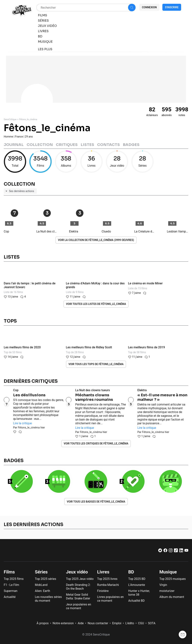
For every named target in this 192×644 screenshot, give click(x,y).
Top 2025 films (14, 579)
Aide (81, 623)
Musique (168, 572)
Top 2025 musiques (172, 579)
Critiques (67, 145)
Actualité (10, 597)
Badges (131, 145)
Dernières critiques (31, 381)
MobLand (41, 585)
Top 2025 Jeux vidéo (80, 579)
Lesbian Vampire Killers (178, 231)
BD (131, 572)
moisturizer (167, 591)
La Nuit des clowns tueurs (47, 231)
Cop (6, 231)
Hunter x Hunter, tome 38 (139, 593)
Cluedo (106, 231)
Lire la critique (22, 423)
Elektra (74, 231)
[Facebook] (165, 551)
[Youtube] (186, 551)
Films (9, 572)
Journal (14, 145)
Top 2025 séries (46, 579)
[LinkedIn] (181, 551)
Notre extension (63, 623)
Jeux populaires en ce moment (79, 606)
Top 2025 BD (137, 579)
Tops (10, 321)
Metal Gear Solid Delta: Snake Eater (78, 597)
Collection (40, 145)
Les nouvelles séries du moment (48, 599)
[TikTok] (176, 551)
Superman (11, 591)
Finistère (103, 591)
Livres (103, 572)
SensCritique (10, 119)
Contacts (108, 145)
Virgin (163, 585)
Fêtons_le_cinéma (28, 119)
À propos (43, 623)
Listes (87, 145)
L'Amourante (137, 585)
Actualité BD (136, 601)
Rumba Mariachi (108, 585)
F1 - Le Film (11, 585)
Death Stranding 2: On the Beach (78, 587)
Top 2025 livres (107, 579)
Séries (41, 572)
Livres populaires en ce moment (110, 599)
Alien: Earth (42, 591)
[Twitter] (160, 551)
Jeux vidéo (77, 572)
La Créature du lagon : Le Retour (145, 231)
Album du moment (172, 597)
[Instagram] (171, 551)
